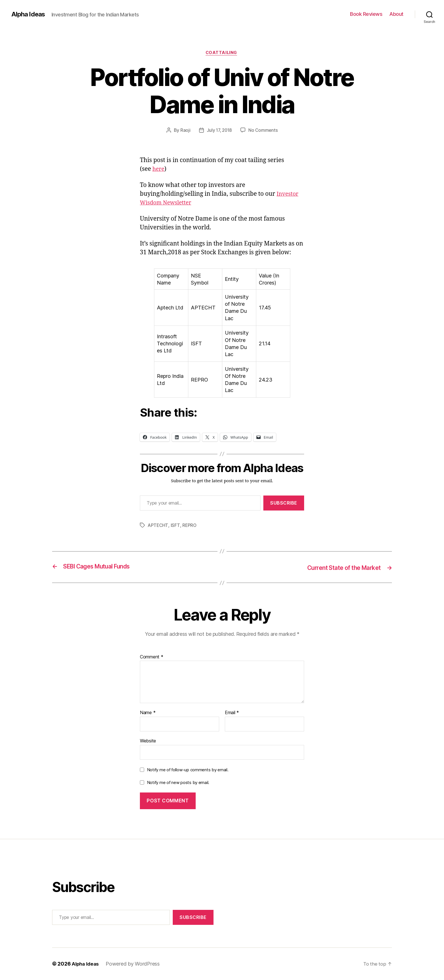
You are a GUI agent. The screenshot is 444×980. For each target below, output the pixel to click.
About (396, 14)
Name (148, 713)
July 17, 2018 (219, 131)
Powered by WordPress (134, 964)
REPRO (190, 526)
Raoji (184, 131)
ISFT (176, 526)
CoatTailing (222, 53)
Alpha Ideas (29, 14)
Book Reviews (366, 14)
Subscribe (284, 504)
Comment (152, 657)
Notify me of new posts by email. (178, 783)
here (159, 170)
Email (232, 713)
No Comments (264, 131)
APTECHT (158, 526)
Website (148, 741)
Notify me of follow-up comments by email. (188, 770)
